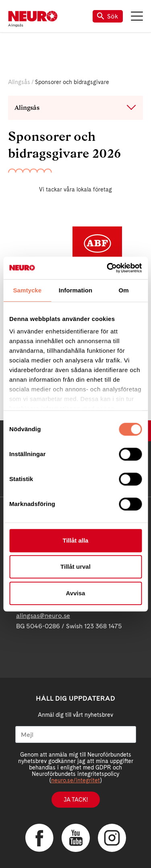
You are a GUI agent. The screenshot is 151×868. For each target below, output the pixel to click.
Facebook (39, 838)
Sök (108, 16)
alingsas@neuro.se (43, 616)
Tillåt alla (76, 540)
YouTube (76, 838)
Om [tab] (124, 290)
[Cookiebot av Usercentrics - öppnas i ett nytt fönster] (108, 268)
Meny (137, 16)
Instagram (112, 838)
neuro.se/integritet (75, 780)
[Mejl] (76, 734)
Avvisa (76, 593)
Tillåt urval (75, 567)
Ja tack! (76, 800)
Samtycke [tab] (27, 290)
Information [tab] (76, 290)
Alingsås (19, 82)
